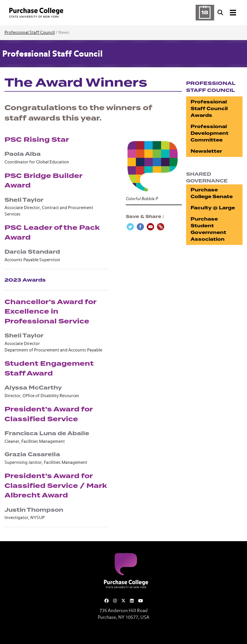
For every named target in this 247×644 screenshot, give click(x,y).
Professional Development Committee (210, 133)
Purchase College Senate (212, 193)
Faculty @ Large (213, 208)
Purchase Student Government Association (208, 229)
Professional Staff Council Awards (209, 109)
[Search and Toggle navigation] (227, 13)
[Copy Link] (161, 227)
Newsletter (206, 151)
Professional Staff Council (30, 33)
